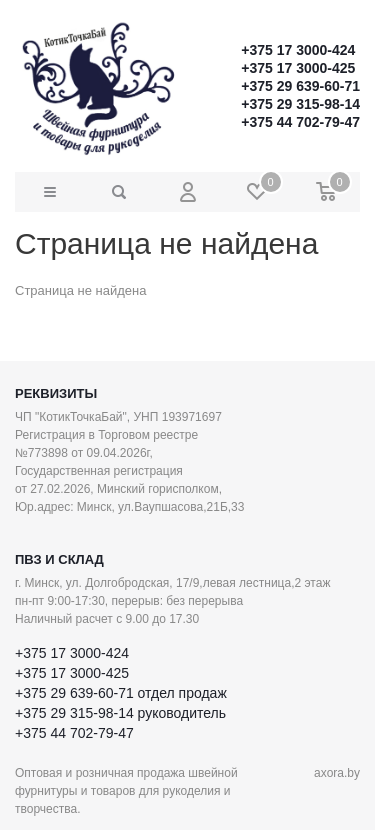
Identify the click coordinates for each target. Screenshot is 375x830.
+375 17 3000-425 (298, 68)
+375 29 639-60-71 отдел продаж (121, 693)
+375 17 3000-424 (298, 50)
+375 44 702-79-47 (300, 122)
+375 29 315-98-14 (300, 104)
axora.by (337, 773)
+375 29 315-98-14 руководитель (120, 713)
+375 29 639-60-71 (300, 86)
